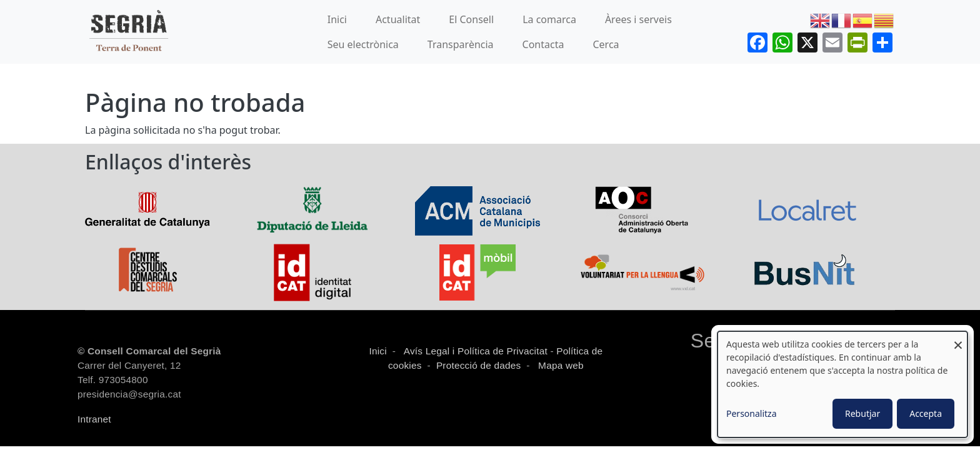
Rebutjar (862, 413)
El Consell (471, 19)
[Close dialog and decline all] (958, 339)
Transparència (461, 44)
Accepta (926, 413)
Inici (337, 19)
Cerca (606, 44)
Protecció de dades (479, 365)
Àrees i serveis (638, 19)
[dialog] (842, 384)
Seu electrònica (363, 44)
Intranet (94, 419)
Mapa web (560, 365)
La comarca (549, 19)
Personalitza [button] (752, 413)
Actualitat (398, 19)
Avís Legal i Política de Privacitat (476, 351)
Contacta (543, 44)
